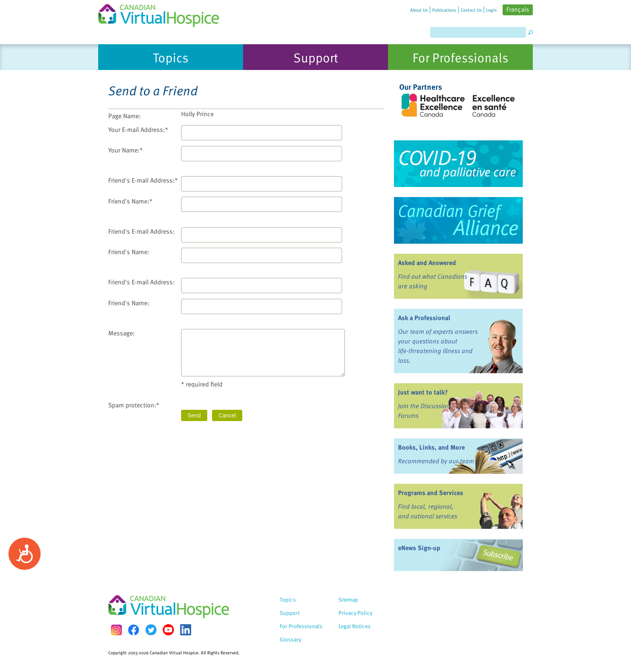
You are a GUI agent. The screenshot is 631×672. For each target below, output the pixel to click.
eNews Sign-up (419, 548)
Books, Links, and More (431, 447)
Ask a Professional (424, 318)
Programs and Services (431, 493)
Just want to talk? (423, 392)
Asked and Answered (427, 263)
